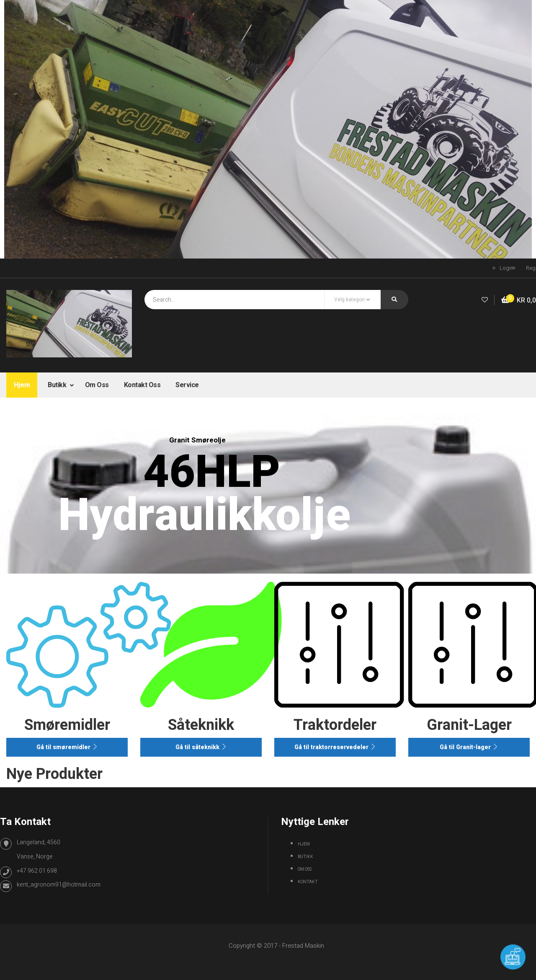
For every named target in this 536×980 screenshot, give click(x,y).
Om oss (97, 385)
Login (506, 268)
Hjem (22, 385)
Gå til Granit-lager (469, 747)
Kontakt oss (142, 385)
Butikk (58, 385)
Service (187, 385)
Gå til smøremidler (67, 747)
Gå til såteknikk (201, 747)
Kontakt (308, 882)
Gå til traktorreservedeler (335, 747)
